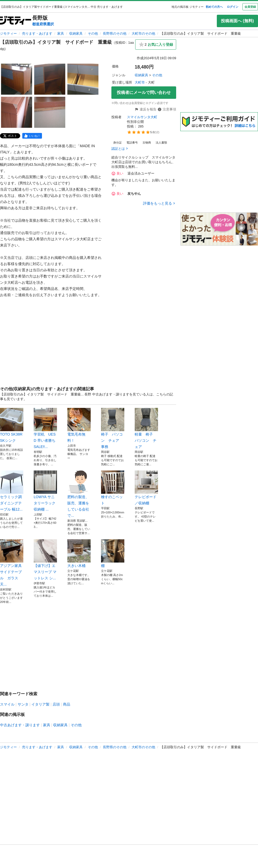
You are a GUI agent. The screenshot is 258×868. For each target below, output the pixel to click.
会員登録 (250, 7)
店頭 (56, 704)
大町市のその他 (143, 33)
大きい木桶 (79, 553)
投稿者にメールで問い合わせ (144, 92)
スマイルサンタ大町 (142, 117)
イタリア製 (40, 704)
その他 (93, 33)
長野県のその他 (115, 33)
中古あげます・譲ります (20, 725)
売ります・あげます (37, 33)
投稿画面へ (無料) (237, 21)
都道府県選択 (43, 24)
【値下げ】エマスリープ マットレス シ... (45, 560)
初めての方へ (214, 7)
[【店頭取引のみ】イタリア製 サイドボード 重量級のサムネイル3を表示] (83, 79)
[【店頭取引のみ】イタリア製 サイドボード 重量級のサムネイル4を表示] (17, 112)
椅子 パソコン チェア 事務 (113, 428)
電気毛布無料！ (79, 425)
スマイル (7, 704)
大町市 (140, 82)
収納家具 (76, 33)
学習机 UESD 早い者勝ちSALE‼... (45, 428)
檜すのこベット (113, 488)
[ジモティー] (16, 21)
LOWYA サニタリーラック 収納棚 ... (45, 491)
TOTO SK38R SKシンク (12, 425)
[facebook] (32, 136)
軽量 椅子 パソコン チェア (146, 428)
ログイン (233, 7)
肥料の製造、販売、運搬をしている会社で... (79, 494)
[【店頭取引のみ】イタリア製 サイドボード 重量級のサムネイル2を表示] (50, 79)
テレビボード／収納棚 (146, 488)
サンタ (23, 704)
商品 (67, 704)
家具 (61, 33)
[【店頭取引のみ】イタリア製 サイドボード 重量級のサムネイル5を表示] (50, 112)
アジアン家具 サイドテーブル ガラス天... (12, 563)
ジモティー (8, 33)
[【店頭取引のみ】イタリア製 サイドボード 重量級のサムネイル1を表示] (17, 79)
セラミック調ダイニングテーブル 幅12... (12, 491)
